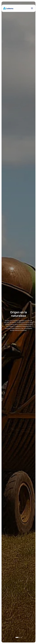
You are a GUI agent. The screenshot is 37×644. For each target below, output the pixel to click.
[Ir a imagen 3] (21, 637)
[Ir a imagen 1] (17, 637)
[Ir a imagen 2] (20, 637)
